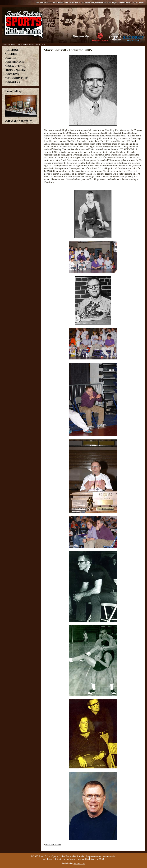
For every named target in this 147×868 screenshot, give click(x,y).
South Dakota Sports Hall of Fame (55, 856)
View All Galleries (19, 121)
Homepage (12, 50)
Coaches (19, 44)
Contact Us (12, 82)
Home (13, 44)
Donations (12, 74)
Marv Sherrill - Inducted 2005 (35, 44)
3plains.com (79, 863)
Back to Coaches (53, 845)
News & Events (14, 66)
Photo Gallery (15, 70)
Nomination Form (17, 78)
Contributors (14, 62)
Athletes (11, 54)
